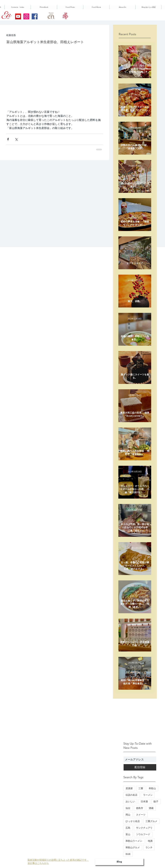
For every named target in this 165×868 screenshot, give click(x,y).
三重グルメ (151, 821)
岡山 (128, 815)
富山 (128, 834)
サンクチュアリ (144, 828)
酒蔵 (151, 808)
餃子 (156, 802)
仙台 (128, 808)
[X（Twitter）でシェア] (16, 139)
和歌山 (152, 788)
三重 (141, 788)
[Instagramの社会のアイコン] (26, 16)
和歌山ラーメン (134, 841)
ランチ (149, 848)
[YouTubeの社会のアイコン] (18, 16)
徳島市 (140, 808)
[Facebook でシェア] (8, 139)
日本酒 (144, 802)
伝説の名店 (131, 795)
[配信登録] (140, 767)
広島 (128, 828)
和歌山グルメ (133, 848)
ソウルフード (143, 834)
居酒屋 (129, 788)
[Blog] (119, 862)
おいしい (130, 802)
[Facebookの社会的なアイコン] (35, 16)
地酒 (150, 841)
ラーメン (148, 795)
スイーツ (141, 815)
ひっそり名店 (133, 821)
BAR (128, 854)
